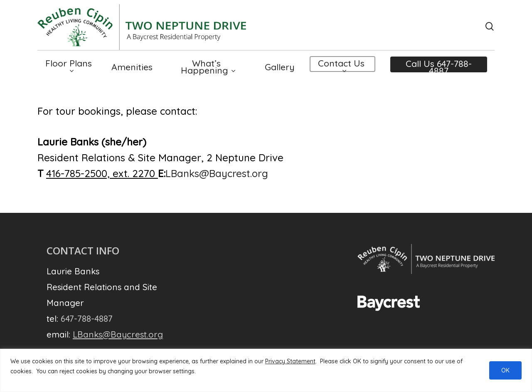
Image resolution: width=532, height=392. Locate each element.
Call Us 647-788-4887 (439, 68)
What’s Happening (208, 68)
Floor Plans (69, 67)
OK (505, 370)
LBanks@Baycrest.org (217, 173)
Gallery (280, 68)
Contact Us (341, 67)
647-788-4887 (87, 319)
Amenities (132, 68)
